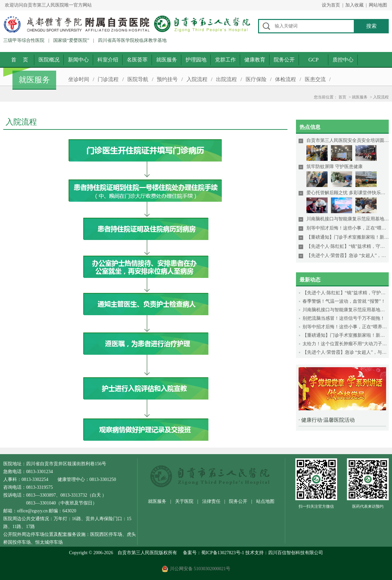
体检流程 (286, 79)
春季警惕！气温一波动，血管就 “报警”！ (344, 301)
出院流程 (226, 79)
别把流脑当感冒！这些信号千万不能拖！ (344, 318)
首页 (342, 97)
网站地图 (378, 5)
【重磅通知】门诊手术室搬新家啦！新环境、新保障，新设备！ (346, 335)
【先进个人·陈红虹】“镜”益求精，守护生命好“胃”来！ (346, 293)
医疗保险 (256, 79)
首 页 (20, 60)
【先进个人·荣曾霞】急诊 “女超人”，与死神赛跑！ (346, 352)
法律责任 (211, 501)
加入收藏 (354, 5)
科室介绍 (108, 60)
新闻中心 (78, 60)
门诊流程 (108, 79)
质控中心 (343, 60)
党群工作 (225, 60)
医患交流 (315, 79)
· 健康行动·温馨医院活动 (327, 420)
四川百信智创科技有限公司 (296, 553)
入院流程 (197, 79)
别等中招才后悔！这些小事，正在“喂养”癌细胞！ (346, 327)
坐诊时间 (79, 79)
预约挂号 (167, 79)
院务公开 (284, 60)
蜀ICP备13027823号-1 (223, 553)
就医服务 (167, 60)
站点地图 (265, 501)
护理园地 (196, 60)
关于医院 (184, 501)
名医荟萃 (137, 60)
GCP (313, 60)
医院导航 (138, 79)
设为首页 (331, 5)
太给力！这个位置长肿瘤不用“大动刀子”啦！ (346, 344)
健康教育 (255, 60)
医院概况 (49, 60)
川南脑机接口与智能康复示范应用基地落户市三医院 (346, 310)
